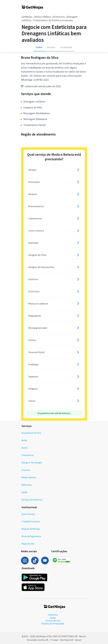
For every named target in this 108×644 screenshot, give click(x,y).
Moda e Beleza (43, 17)
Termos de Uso (53, 621)
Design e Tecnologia (32, 462)
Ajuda (53, 618)
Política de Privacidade (53, 624)
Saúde (25, 492)
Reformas (27, 485)
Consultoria (28, 455)
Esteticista (59, 17)
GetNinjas (27, 17)
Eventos (26, 470)
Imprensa (53, 615)
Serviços (51, 47)
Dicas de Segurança (31, 536)
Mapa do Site (28, 544)
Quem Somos (28, 514)
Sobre (39, 47)
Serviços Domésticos (32, 500)
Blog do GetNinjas (31, 529)
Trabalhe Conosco (31, 521)
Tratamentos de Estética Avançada (53, 20)
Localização (66, 47)
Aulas (24, 440)
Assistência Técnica (31, 433)
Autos (25, 448)
